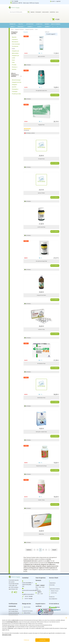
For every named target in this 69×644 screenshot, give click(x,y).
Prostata (14, 65)
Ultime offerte (27, 613)
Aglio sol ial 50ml (41, 57)
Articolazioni (15, 42)
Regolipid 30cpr (41, 125)
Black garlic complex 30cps (41, 432)
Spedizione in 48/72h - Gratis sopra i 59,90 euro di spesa (25, 3)
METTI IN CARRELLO (55, 61)
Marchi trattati (27, 607)
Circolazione (15, 46)
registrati (58, 1)
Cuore (13, 49)
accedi (53, 1)
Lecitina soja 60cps (41, 227)
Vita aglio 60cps (41, 159)
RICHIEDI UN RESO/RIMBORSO (53, 598)
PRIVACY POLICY (55, 591)
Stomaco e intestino (15, 68)
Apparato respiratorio (15, 38)
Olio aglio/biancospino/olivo (41, 91)
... (49, 550)
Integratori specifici (15, 86)
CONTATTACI (54, 593)
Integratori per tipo (17, 82)
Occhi (13, 60)
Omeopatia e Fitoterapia (15, 90)
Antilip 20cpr (41, 534)
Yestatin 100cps (41, 500)
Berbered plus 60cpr (41, 398)
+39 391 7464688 (27, 596)
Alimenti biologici (16, 80)
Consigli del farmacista (27, 611)
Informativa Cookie (7, 635)
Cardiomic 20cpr (41, 329)
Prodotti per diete (16, 94)
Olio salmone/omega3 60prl (41, 261)
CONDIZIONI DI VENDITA (54, 589)
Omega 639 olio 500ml (41, 295)
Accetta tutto (42, 640)
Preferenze (27, 640)
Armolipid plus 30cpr (41, 364)
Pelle (13, 62)
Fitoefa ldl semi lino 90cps (41, 466)
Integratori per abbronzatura (15, 52)
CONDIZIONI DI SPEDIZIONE (52, 584)
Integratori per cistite (15, 57)
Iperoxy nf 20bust (41, 193)
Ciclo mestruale (16, 44)
